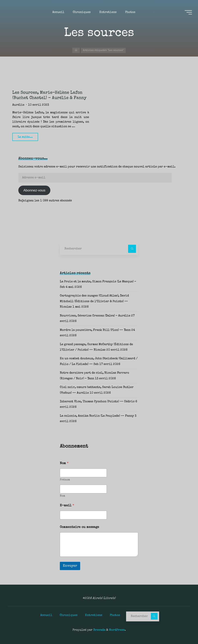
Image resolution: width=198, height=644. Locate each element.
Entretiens (94, 615)
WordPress (117, 630)
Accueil (46, 615)
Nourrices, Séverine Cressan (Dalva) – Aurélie (95, 316)
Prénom (65, 480)
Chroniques (69, 615)
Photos (115, 615)
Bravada (99, 630)
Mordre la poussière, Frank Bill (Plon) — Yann (95, 330)
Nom (62, 496)
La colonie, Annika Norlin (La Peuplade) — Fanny (97, 416)
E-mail (67, 506)
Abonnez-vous (34, 190)
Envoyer (70, 566)
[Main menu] (188, 12)
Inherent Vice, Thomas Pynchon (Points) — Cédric (97, 402)
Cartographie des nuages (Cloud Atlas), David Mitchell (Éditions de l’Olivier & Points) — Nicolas (94, 301)
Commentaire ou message (79, 527)
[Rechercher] (132, 249)
